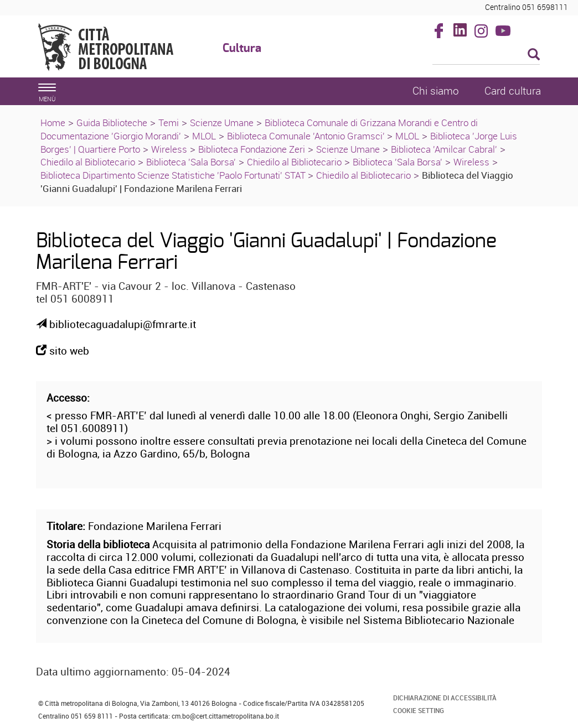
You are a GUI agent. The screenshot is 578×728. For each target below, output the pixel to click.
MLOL (204, 136)
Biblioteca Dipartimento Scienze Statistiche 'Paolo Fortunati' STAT (174, 175)
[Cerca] (486, 55)
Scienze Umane (222, 123)
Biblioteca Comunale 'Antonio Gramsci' (307, 136)
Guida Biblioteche (112, 123)
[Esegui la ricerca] (534, 55)
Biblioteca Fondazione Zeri (252, 149)
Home (53, 123)
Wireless (169, 149)
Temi (169, 123)
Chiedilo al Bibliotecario (88, 162)
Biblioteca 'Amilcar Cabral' (444, 149)
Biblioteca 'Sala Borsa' (191, 162)
